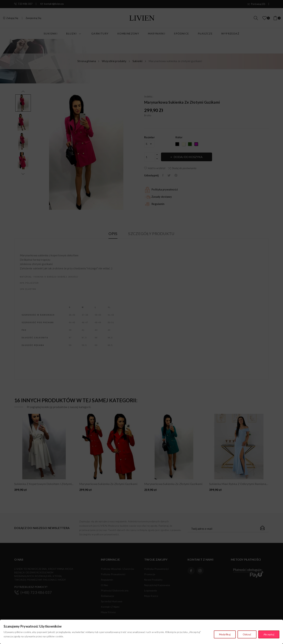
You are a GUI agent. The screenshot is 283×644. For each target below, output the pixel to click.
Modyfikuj (225, 635)
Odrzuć (247, 635)
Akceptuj (269, 635)
